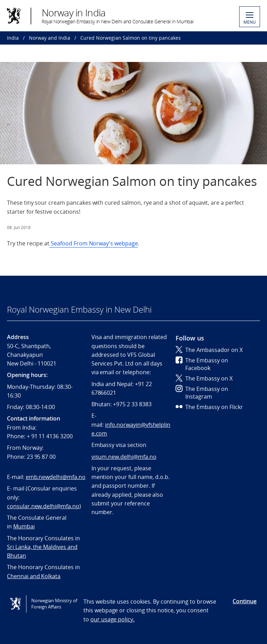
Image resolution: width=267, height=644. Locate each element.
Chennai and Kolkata (34, 576)
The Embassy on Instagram (202, 393)
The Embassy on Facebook (202, 364)
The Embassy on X (204, 378)
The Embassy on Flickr (209, 407)
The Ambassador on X (209, 350)
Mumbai (24, 526)
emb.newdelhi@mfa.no (56, 477)
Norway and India (50, 38)
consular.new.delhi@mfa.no (43, 506)
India (13, 38)
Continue (245, 601)
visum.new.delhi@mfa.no (124, 457)
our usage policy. (112, 619)
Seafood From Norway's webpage (94, 243)
